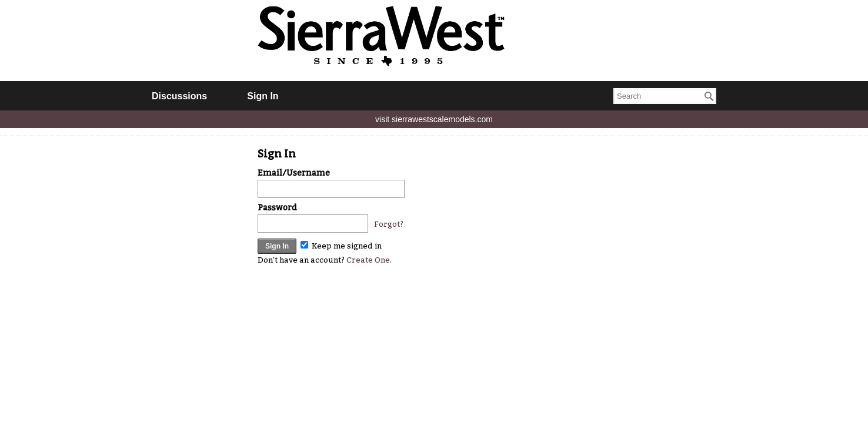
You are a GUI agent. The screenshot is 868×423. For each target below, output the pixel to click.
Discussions (179, 96)
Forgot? (389, 224)
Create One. (369, 260)
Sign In (263, 96)
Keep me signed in (341, 246)
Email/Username (294, 173)
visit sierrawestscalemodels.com (434, 119)
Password (277, 208)
